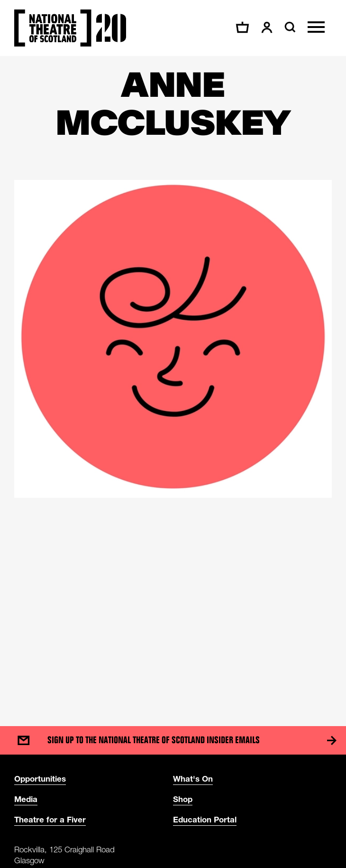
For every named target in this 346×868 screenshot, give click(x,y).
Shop (183, 799)
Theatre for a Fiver (50, 819)
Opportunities (40, 779)
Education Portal (205, 819)
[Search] (289, 27)
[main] (173, 382)
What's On (193, 779)
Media (26, 799)
